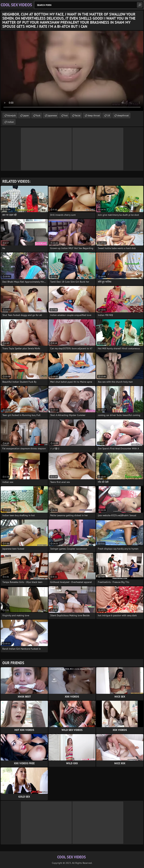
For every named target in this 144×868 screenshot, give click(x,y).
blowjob (12, 115)
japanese (52, 115)
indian (11, 122)
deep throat (94, 115)
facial (78, 115)
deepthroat (123, 115)
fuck (38, 115)
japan (26, 115)
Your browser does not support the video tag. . (72, 71)
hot (66, 115)
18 (109, 115)
